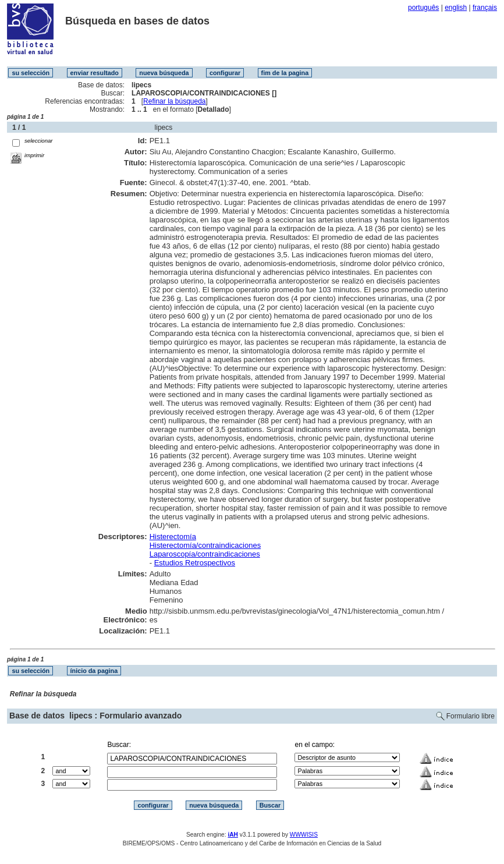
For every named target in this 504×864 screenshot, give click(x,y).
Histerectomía (173, 537)
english (456, 8)
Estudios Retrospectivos (195, 563)
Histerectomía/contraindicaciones (205, 545)
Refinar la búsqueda (174, 101)
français (485, 8)
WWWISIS (304, 835)
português (423, 8)
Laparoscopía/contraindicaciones (205, 554)
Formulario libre (471, 716)
